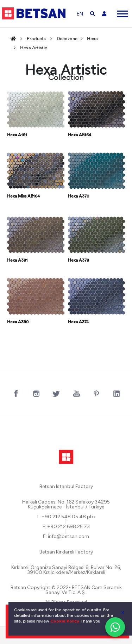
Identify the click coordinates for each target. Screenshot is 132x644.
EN (80, 14)
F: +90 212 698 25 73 (66, 527)
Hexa (92, 39)
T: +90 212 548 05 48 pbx (66, 517)
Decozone (67, 39)
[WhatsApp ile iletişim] (115, 627)
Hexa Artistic (34, 48)
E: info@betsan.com (66, 537)
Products (36, 39)
